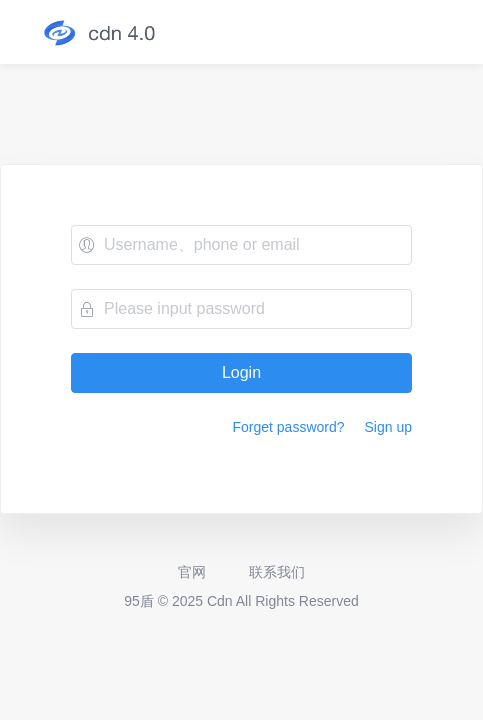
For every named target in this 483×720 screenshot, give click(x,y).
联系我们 (276, 572)
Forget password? (288, 427)
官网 (192, 572)
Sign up (388, 427)
